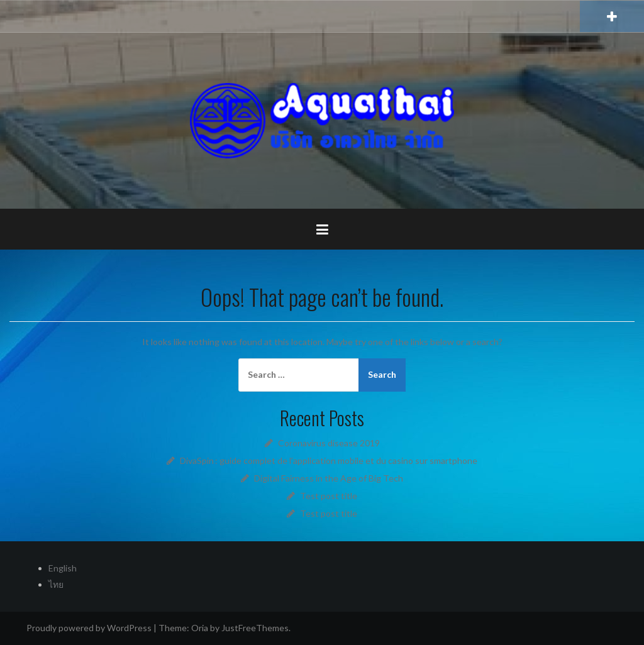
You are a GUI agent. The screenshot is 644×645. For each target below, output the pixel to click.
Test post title (329, 496)
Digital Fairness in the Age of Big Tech (329, 478)
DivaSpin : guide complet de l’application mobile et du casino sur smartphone (329, 460)
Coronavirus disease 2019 (329, 443)
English (63, 568)
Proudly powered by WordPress (89, 628)
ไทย (56, 584)
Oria (200, 628)
